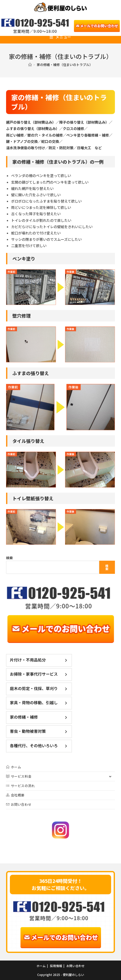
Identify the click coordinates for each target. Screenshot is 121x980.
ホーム (41, 966)
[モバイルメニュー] (61, 37)
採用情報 (56, 966)
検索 (9, 558)
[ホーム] (30, 65)
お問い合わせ (75, 966)
